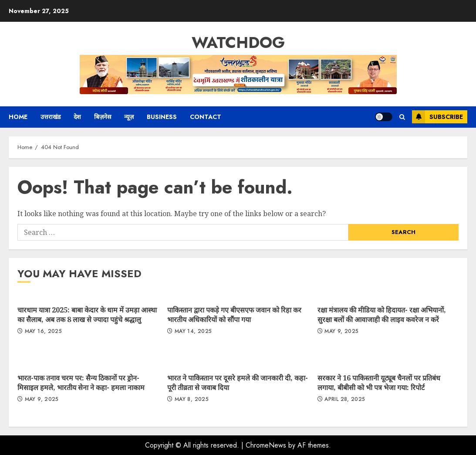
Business (162, 117)
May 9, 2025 (341, 332)
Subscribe (437, 117)
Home (18, 117)
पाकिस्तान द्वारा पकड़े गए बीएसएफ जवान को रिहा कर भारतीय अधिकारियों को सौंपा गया (234, 315)
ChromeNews (266, 445)
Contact (206, 117)
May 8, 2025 (192, 400)
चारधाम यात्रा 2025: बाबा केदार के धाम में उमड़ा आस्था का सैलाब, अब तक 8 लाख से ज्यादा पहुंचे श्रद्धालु (87, 315)
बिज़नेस (103, 117)
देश (77, 117)
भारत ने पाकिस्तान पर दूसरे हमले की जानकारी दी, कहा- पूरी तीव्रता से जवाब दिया (238, 383)
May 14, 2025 (193, 332)
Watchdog (238, 42)
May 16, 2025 (43, 332)
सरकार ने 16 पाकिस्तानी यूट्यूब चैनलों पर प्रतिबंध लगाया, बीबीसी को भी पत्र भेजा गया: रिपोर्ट (379, 383)
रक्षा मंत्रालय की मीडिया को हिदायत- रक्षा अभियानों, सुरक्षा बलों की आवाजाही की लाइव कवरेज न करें (382, 315)
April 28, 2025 (345, 400)
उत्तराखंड (51, 117)
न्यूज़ (129, 117)
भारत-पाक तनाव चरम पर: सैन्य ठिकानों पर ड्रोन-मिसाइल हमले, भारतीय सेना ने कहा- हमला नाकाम (81, 383)
